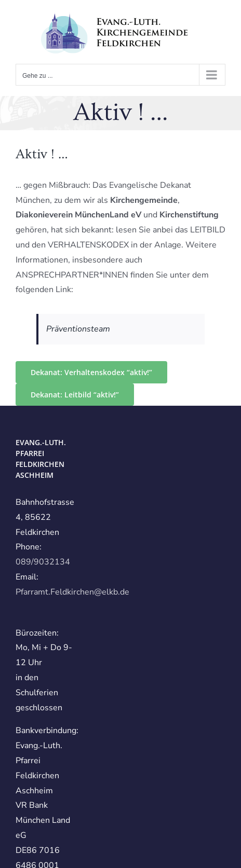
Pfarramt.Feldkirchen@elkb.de (72, 592)
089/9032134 (43, 562)
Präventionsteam (78, 329)
